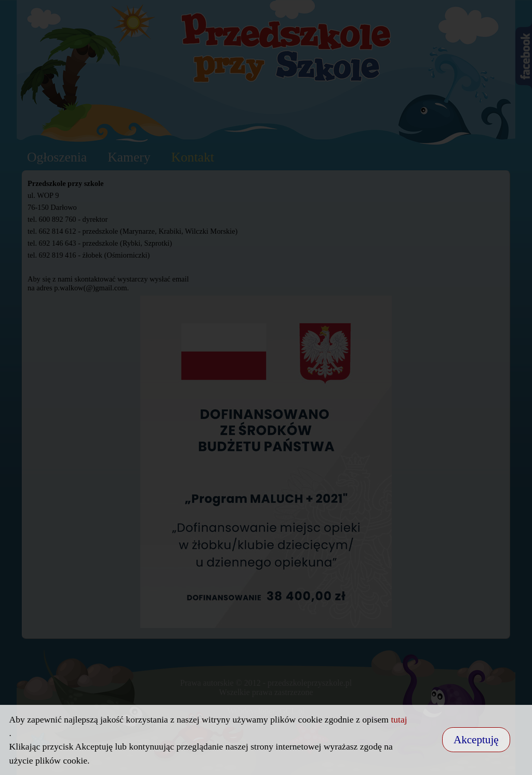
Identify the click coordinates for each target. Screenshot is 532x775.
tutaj (399, 719)
